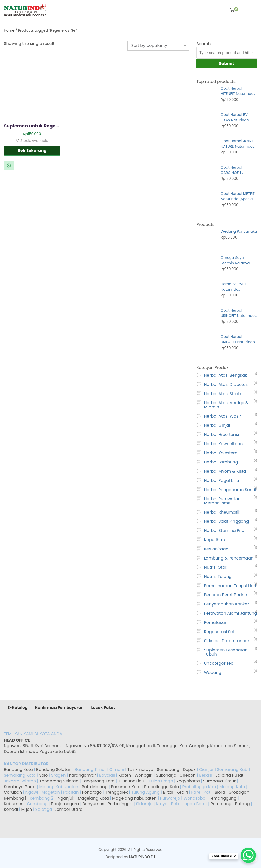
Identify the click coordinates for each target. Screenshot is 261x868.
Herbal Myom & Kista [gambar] (225, 471)
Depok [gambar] (189, 770)
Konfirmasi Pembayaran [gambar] (59, 708)
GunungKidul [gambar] (132, 781)
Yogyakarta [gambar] (188, 781)
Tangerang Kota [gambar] (98, 781)
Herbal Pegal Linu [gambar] (221, 480)
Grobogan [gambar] (239, 792)
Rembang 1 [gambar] (15, 798)
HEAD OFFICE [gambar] (17, 740)
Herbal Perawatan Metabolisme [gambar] (222, 501)
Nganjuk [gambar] (66, 798)
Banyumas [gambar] (93, 804)
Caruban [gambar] (13, 792)
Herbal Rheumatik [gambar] (222, 512)
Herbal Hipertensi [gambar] (221, 435)
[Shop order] (158, 46)
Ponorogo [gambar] (92, 792)
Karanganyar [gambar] (82, 775)
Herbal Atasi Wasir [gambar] (222, 416)
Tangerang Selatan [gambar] (59, 781)
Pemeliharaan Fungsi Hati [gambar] (230, 586)
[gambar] (25, 10)
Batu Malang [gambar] (95, 787)
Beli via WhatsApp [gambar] (9, 165)
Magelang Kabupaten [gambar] (134, 798)
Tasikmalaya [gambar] (140, 770)
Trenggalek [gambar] (116, 792)
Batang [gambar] (242, 804)
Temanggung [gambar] (223, 798)
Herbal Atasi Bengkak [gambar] (225, 375)
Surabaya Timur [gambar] (219, 781)
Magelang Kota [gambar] (93, 798)
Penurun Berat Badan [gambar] (226, 595)
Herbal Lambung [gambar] (221, 462)
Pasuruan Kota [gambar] (126, 787)
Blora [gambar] (220, 792)
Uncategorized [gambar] (219, 663)
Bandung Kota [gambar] (18, 770)
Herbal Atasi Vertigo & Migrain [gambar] (226, 405)
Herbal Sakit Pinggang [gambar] (226, 521)
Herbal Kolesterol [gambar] (221, 453)
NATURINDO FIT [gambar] (142, 857)
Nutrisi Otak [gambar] (216, 567)
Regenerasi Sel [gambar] (219, 632)
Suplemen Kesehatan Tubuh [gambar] (226, 652)
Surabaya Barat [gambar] (20, 787)
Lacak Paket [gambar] (103, 708)
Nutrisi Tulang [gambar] (218, 576)
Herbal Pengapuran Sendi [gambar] (230, 490)
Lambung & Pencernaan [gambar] (229, 558)
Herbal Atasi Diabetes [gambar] (226, 384)
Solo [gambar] (44, 775)
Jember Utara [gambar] (69, 809)
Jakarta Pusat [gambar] (229, 775)
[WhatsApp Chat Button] (248, 855)
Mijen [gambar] (27, 809)
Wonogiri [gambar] (144, 775)
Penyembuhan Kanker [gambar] (226, 604)
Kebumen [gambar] (14, 804)
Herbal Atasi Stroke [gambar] (223, 394)
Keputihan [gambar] (214, 540)
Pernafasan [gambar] (216, 622)
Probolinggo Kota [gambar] (161, 787)
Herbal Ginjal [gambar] (217, 425)
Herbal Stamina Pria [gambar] (224, 531)
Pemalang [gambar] (221, 804)
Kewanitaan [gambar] (216, 549)
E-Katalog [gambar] (18, 708)
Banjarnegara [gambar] (65, 804)
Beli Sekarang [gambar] (32, 151)
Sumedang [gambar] (168, 770)
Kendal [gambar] (11, 809)
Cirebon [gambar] (187, 775)
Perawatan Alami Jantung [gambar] (230, 613)
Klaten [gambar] (125, 775)
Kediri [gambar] (182, 792)
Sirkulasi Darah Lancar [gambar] (226, 641)
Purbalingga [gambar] (120, 804)
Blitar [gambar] (168, 792)
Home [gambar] (9, 30)
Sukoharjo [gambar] (166, 775)
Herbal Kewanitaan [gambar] (223, 444)
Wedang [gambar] (213, 673)
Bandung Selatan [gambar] (54, 770)
